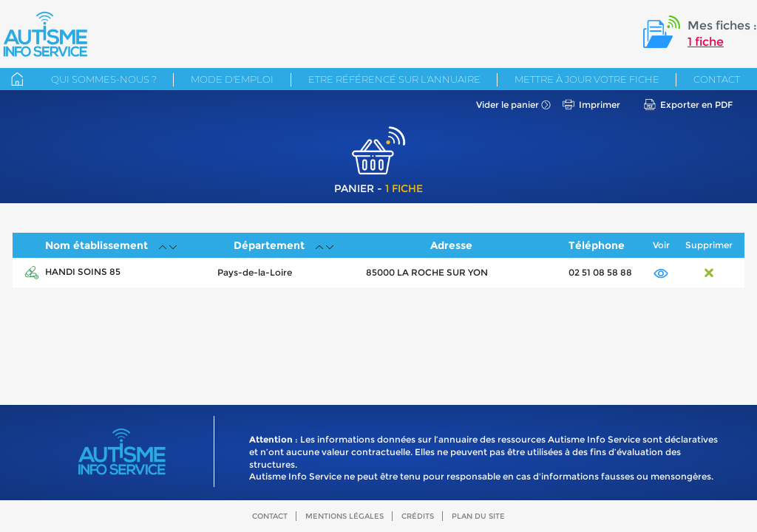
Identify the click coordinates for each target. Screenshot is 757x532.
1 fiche (706, 42)
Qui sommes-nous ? (104, 79)
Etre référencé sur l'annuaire (394, 79)
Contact (717, 79)
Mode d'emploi (232, 79)
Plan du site (478, 516)
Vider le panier (508, 105)
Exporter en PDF (696, 105)
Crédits (418, 516)
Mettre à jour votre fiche (587, 79)
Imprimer (600, 105)
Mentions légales (344, 516)
